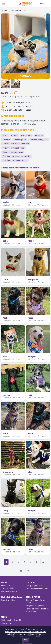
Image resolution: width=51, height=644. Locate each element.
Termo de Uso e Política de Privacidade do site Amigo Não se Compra (25, 633)
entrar (43, 4)
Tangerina (33, 279)
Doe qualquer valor (34, 586)
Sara (19, 106)
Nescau (6, 395)
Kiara (31, 318)
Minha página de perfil (11, 620)
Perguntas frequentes (35, 606)
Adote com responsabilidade (9, 587)
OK (25, 640)
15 (21, 571)
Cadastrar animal (8, 600)
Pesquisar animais (9, 591)
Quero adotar (15, 11)
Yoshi (5, 318)
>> (28, 571)
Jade (30, 395)
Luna (5, 279)
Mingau (32, 356)
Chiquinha (8, 472)
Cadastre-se (6, 623)
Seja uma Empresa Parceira (38, 589)
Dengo (6, 510)
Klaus (31, 241)
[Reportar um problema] (16, 93)
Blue (30, 472)
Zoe (30, 202)
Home (5, 11)
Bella (5, 241)
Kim (5, 356)
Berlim (6, 202)
